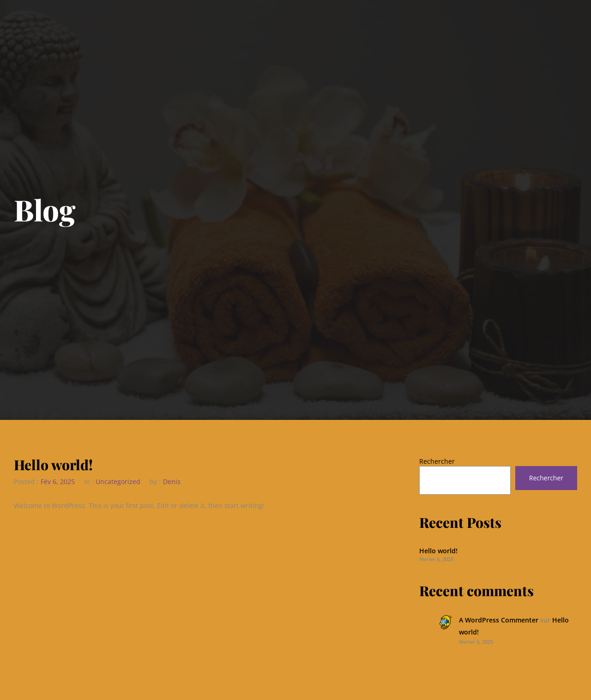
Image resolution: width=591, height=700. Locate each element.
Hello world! (53, 465)
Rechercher (437, 461)
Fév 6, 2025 (58, 482)
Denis (172, 482)
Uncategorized (118, 482)
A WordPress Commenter (499, 620)
